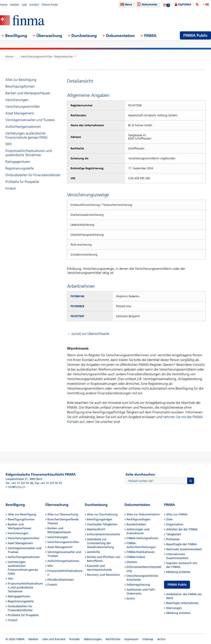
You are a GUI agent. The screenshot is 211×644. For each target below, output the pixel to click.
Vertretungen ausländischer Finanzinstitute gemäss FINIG (27, 135)
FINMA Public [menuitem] (195, 35)
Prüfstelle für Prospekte (22, 182)
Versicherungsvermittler (37, 57)
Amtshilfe (93, 552)
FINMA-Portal (50, 5)
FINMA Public (177, 585)
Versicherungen (17, 100)
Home (4, 5)
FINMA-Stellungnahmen (142, 538)
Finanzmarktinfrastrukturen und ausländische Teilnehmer (29, 153)
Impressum (131, 639)
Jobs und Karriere (54, 639)
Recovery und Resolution (103, 575)
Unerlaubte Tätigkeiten (102, 524)
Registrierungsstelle (20, 168)
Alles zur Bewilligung (21, 80)
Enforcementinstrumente (103, 534)
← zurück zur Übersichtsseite (88, 334)
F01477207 (77, 316)
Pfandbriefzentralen (61, 580)
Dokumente (147, 4)
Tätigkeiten (174, 534)
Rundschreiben (136, 524)
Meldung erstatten (178, 572)
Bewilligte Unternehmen (182, 603)
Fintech (11, 188)
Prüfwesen (173, 539)
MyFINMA (185, 4)
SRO (9, 144)
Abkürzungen (93, 639)
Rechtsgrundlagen (139, 519)
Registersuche (64, 57)
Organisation (175, 524)
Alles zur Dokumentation (143, 514)
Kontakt (34, 5)
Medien (15, 5)
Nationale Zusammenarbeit (184, 549)
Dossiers (132, 562)
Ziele (169, 519)
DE (207, 4)
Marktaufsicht (96, 529)
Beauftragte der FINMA (181, 544)
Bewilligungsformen (20, 86)
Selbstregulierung (138, 585)
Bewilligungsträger (100, 519)
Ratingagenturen (18, 162)
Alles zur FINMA (177, 514)
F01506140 (77, 296)
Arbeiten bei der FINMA (182, 529)
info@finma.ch (16, 487)
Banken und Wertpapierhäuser (28, 93)
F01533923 (77, 306)
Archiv (131, 598)
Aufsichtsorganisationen (23, 127)
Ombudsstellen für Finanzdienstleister (33, 175)
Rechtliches (113, 639)
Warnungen (174, 608)
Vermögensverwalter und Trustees (30, 120)
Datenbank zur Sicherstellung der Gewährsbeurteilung (100, 543)
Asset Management (20, 113)
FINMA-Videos (136, 557)
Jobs (24, 5)
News (126, 4)
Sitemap (148, 639)
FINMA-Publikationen (141, 552)
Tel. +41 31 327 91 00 (19, 483)
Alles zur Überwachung (63, 514)
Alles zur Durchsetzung (102, 514)
